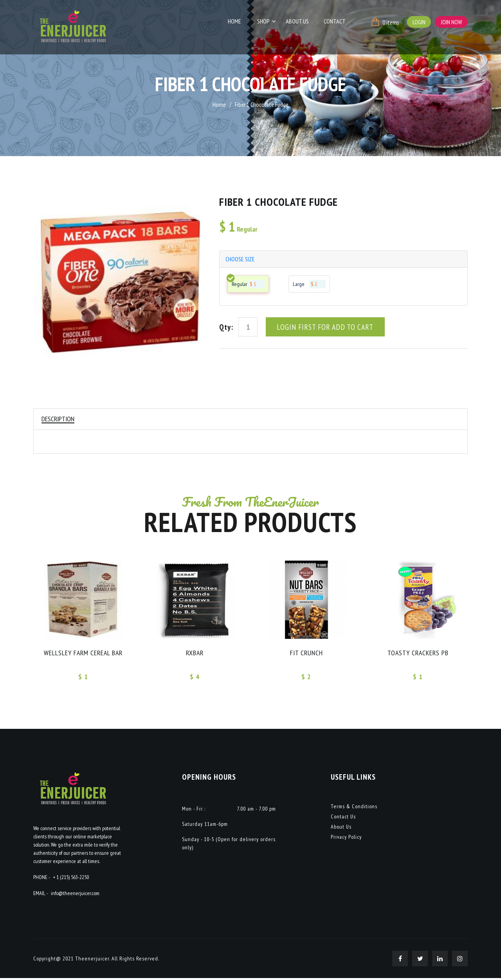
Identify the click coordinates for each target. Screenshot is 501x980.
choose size (241, 259)
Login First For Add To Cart (325, 328)
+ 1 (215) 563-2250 (71, 879)
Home (241, 22)
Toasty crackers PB (418, 654)
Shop (268, 22)
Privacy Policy (346, 839)
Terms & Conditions (354, 808)
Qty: (226, 328)
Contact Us (343, 818)
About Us (300, 22)
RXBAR (195, 654)
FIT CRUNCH (306, 654)
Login (418, 22)
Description (59, 419)
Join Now (451, 22)
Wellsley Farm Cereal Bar (83, 654)
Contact (335, 22)
